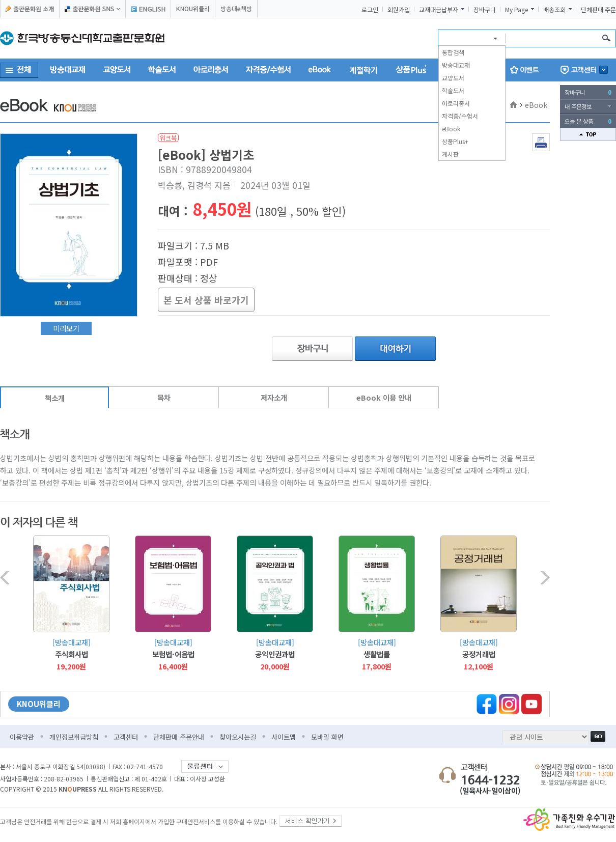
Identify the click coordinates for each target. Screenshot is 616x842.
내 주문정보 (578, 106)
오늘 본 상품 (588, 121)
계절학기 (363, 70)
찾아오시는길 (238, 737)
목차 (164, 397)
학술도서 (453, 90)
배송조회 (554, 10)
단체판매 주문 (598, 10)
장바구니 (485, 10)
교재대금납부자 (439, 10)
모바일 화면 (327, 737)
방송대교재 (456, 65)
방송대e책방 (236, 8)
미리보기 (66, 328)
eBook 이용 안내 (384, 397)
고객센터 (126, 737)
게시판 (450, 154)
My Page (516, 10)
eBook (451, 129)
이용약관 (22, 737)
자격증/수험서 (460, 116)
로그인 (370, 10)
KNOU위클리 (193, 8)
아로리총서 (456, 103)
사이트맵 (284, 737)
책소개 (55, 398)
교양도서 (453, 78)
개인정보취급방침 (74, 737)
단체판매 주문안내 (179, 737)
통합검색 (453, 52)
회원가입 (399, 10)
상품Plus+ (455, 141)
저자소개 (274, 397)
